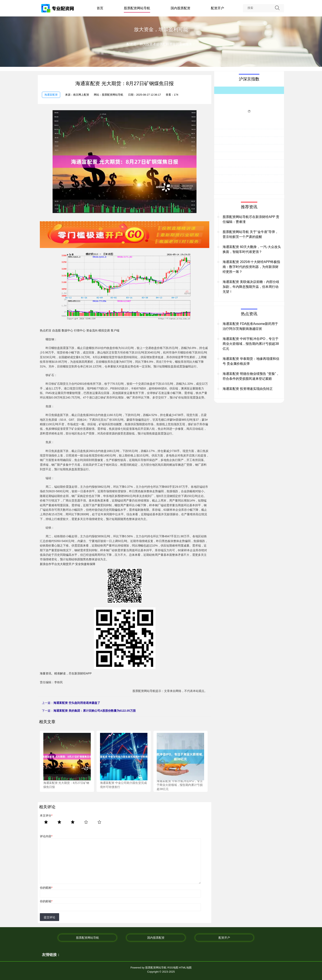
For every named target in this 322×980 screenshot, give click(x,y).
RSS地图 (173, 968)
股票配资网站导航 (137, 8)
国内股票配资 (181, 8)
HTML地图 (185, 968)
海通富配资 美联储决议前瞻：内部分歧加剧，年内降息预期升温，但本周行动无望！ (251, 287)
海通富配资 (51, 95)
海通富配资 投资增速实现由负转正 (248, 389)
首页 (100, 8)
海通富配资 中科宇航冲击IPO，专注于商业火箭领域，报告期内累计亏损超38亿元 (251, 344)
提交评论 (49, 917)
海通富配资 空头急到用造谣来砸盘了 (77, 703)
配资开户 (217, 8)
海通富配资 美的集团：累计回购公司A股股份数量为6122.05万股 (95, 711)
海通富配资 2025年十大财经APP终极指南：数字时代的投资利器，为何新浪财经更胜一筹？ (251, 267)
